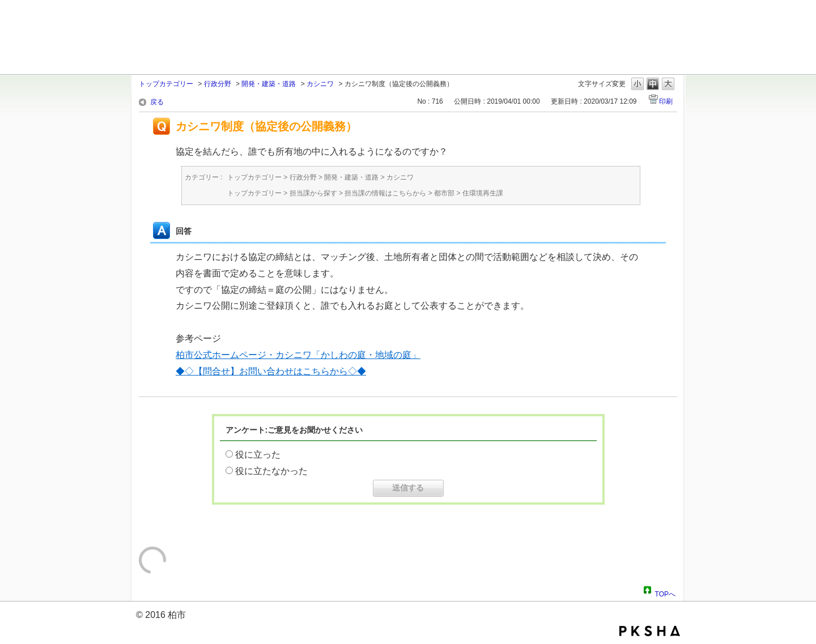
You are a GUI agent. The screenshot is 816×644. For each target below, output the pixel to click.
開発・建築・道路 (269, 84)
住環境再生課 (483, 193)
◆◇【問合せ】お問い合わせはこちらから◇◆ (271, 371)
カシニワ (320, 84)
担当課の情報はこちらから (385, 193)
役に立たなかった (271, 471)
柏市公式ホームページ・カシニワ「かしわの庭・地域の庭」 (298, 355)
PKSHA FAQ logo (650, 631)
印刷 (666, 101)
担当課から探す (313, 193)
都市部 (444, 193)
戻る (157, 102)
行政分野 (218, 84)
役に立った (258, 455)
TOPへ (665, 592)
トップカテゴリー (166, 84)
